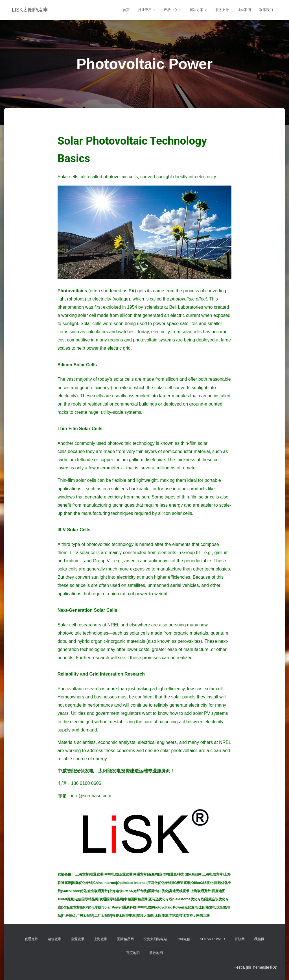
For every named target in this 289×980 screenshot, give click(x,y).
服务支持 (222, 10)
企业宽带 (78, 939)
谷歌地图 (156, 953)
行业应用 (147, 10)
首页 (126, 10)
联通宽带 (31, 939)
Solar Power (212, 939)
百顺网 (240, 939)
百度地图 (133, 953)
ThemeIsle (260, 967)
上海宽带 (100, 939)
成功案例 (244, 10)
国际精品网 (125, 939)
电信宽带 (54, 939)
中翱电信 (183, 939)
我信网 (259, 939)
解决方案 (198, 10)
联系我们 (266, 10)
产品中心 (172, 10)
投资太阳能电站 (155, 939)
